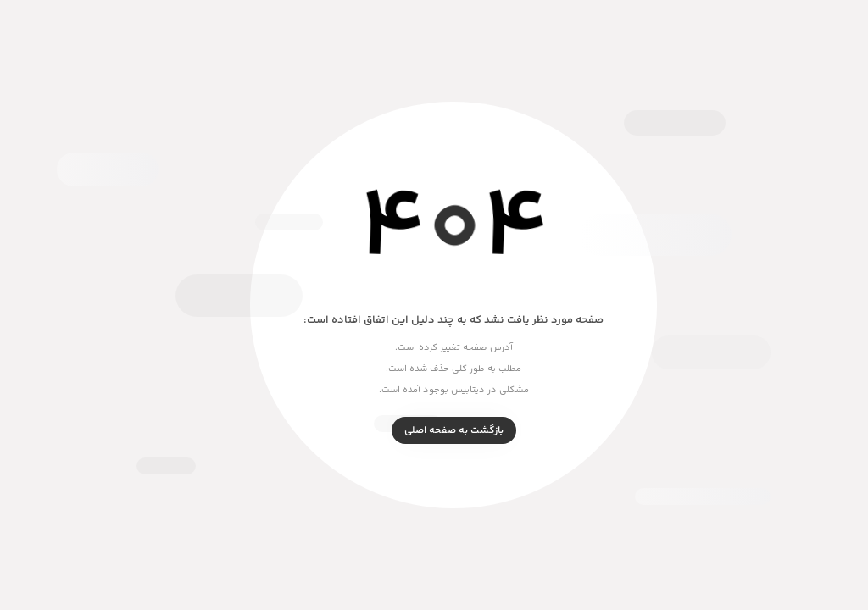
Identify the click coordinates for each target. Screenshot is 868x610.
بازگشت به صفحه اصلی (434, 431)
